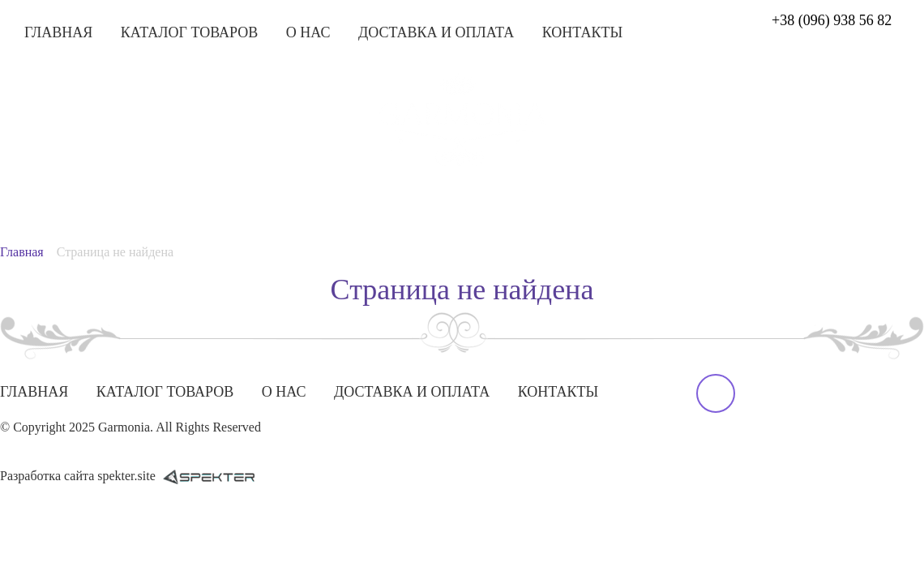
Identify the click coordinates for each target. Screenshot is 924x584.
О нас (308, 32)
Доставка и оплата (436, 32)
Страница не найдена (115, 252)
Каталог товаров (190, 32)
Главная (58, 32)
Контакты (582, 32)
